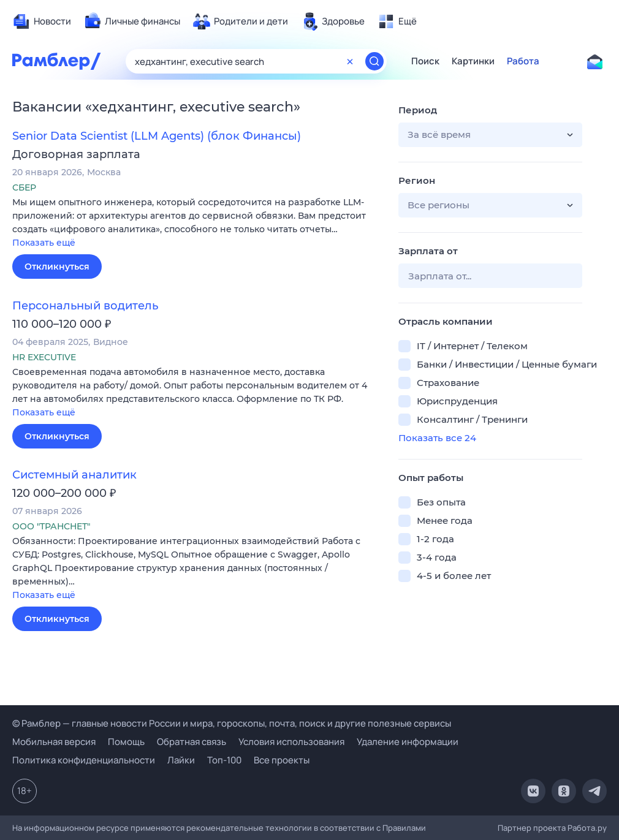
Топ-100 (224, 760)
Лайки (181, 760)
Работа (523, 61)
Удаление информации (408, 742)
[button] (196, 223)
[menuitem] (42, 21)
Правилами (404, 828)
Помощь (126, 742)
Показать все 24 (437, 438)
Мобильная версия (54, 742)
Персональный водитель (85, 306)
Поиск (425, 61)
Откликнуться (57, 267)
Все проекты (282, 760)
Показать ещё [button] (44, 243)
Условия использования (291, 742)
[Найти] (374, 61)
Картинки (473, 61)
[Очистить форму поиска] (350, 61)
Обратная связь (192, 742)
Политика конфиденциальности (84, 760)
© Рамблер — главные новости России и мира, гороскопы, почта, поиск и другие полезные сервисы (232, 723)
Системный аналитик (74, 475)
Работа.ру (587, 828)
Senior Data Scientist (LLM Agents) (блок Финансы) (157, 136)
